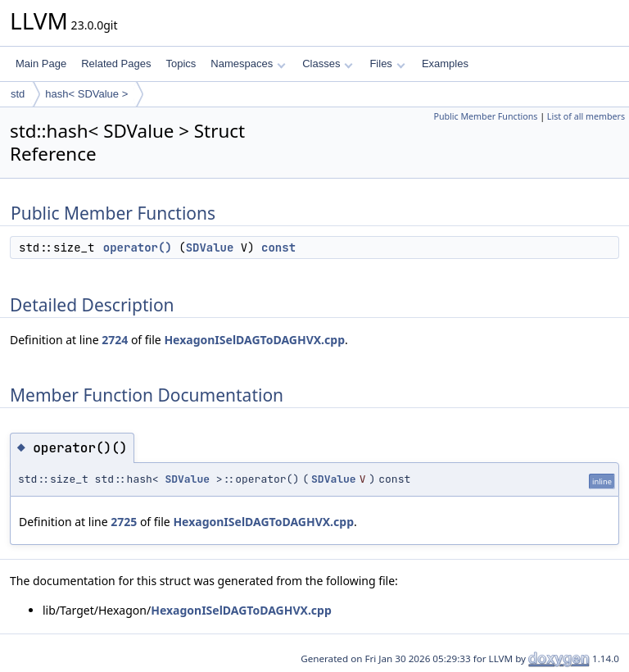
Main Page (41, 64)
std (18, 94)
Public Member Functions (485, 116)
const (278, 247)
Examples (445, 64)
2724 (115, 340)
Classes (328, 64)
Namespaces (248, 64)
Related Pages (116, 64)
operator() (138, 247)
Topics (181, 64)
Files (387, 64)
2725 (124, 522)
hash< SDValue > (86, 94)
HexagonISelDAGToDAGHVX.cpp (254, 340)
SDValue (210, 247)
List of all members (586, 116)
